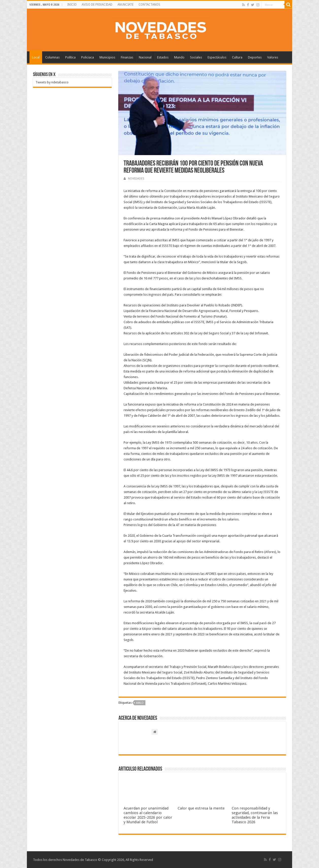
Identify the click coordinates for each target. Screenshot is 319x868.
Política (70, 57)
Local (36, 57)
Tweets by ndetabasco (52, 82)
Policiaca (88, 57)
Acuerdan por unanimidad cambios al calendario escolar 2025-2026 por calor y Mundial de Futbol (148, 815)
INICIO (72, 5)
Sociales (196, 57)
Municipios (107, 57)
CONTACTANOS (149, 5)
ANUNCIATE (125, 5)
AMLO (140, 703)
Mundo (179, 57)
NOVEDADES (136, 179)
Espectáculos (217, 57)
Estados (163, 57)
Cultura (237, 57)
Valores (273, 57)
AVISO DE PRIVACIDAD (97, 5)
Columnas (52, 57)
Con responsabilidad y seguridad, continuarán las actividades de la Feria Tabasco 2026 (255, 815)
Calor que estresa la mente (201, 808)
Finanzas (127, 57)
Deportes (255, 57)
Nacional (145, 57)
